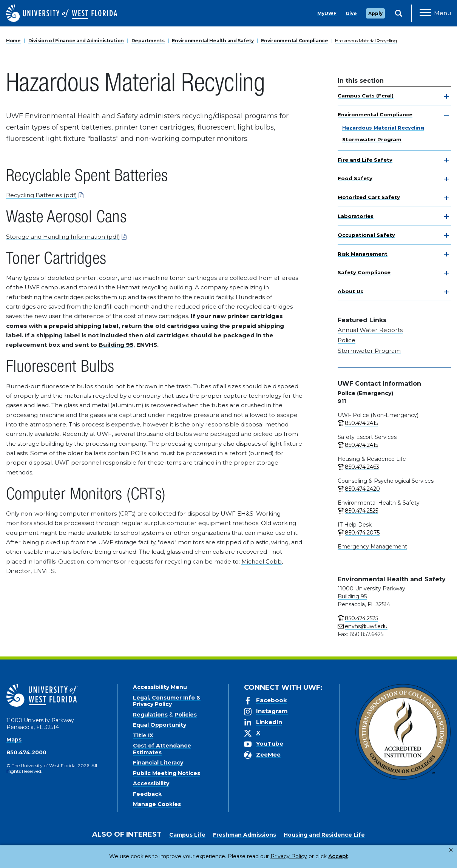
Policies (186, 715)
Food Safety (355, 178)
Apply (375, 13)
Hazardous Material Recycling (366, 41)
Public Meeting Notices (167, 773)
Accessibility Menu (160, 687)
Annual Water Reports (370, 330)
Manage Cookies (157, 804)
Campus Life (187, 835)
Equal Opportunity (160, 725)
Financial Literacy (158, 763)
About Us (350, 291)
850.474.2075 (362, 533)
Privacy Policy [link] (263, 856)
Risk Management (363, 254)
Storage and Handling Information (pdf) (63, 237)
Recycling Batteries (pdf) (42, 195)
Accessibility (151, 783)
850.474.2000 (26, 752)
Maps (14, 740)
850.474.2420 (362, 489)
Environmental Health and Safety (213, 41)
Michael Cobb (262, 561)
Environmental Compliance (294, 41)
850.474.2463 (362, 467)
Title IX (143, 735)
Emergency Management (372, 547)
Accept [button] (307, 856)
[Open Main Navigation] (435, 13)
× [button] (451, 850)
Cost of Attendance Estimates (162, 749)
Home (13, 41)
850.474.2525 (361, 511)
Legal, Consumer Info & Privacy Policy (167, 701)
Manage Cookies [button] (350, 856)
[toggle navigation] (446, 96)
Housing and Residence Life (324, 835)
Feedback (147, 794)
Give (351, 13)
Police (347, 340)
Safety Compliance (364, 272)
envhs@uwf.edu (366, 626)
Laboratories (356, 216)
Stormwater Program (372, 139)
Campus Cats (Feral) (366, 96)
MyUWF (327, 13)
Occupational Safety (366, 235)
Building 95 (116, 345)
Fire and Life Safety (365, 160)
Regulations (150, 715)
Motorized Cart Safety (369, 197)
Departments (148, 41)
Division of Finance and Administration (76, 41)
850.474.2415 (361, 423)
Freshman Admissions (245, 835)
